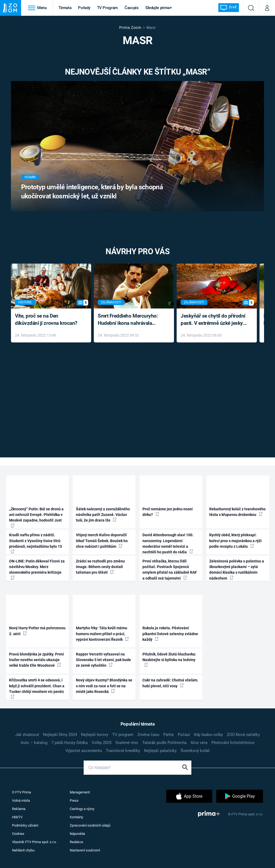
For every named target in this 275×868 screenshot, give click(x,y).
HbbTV (17, 817)
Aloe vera (199, 743)
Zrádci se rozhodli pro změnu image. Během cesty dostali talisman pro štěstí (100, 567)
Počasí (184, 735)
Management (80, 792)
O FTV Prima (22, 792)
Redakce (76, 842)
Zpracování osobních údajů (90, 825)
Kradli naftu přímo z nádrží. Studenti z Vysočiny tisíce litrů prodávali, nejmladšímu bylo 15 (36, 543)
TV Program (107, 8)
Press (74, 801)
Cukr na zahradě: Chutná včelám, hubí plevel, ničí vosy (170, 683)
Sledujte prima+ (159, 8)
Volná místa (21, 801)
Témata (65, 8)
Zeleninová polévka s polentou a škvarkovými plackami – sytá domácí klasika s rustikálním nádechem (237, 570)
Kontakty (76, 817)
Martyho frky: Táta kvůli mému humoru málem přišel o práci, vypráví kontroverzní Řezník (102, 634)
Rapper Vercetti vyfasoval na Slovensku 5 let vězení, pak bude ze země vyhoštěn (103, 660)
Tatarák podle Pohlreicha (164, 743)
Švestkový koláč (195, 751)
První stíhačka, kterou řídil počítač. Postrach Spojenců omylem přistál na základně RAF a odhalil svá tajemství (170, 570)
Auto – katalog (34, 743)
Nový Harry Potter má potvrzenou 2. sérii (37, 631)
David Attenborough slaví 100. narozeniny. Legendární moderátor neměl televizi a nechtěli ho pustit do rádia (168, 543)
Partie (169, 735)
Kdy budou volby (208, 735)
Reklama (19, 809)
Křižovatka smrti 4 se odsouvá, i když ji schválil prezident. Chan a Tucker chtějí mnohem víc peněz (37, 688)
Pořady (84, 8)
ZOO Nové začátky (243, 735)
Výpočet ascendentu (84, 751)
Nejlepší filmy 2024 (60, 735)
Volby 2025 (102, 743)
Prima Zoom (130, 28)
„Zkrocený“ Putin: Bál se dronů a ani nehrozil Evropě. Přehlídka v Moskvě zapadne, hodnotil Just (36, 517)
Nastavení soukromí (85, 850)
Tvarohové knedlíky (123, 751)
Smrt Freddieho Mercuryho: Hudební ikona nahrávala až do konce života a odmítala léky (130, 320)
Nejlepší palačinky (160, 751)
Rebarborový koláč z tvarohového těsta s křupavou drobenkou (237, 512)
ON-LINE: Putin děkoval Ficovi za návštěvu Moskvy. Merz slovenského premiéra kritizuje (37, 569)
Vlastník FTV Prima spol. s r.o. (34, 842)
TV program (123, 735)
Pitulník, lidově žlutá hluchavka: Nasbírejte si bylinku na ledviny (169, 659)
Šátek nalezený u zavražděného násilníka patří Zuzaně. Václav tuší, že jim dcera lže (103, 515)
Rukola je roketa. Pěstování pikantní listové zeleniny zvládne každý (170, 634)
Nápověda (77, 834)
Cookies (18, 834)
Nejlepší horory (95, 735)
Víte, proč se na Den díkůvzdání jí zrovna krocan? (46, 319)
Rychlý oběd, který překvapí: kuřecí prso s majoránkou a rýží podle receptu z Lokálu (235, 541)
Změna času (148, 735)
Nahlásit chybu (23, 850)
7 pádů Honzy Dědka (69, 743)
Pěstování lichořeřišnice (233, 743)
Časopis (132, 8)
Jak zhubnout (27, 735)
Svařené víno (127, 743)
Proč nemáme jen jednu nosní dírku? (168, 512)
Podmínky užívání (25, 825)
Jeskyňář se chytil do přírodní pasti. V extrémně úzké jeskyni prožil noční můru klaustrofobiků (214, 320)
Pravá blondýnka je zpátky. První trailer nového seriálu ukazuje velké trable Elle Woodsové (36, 660)
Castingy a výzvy (82, 809)
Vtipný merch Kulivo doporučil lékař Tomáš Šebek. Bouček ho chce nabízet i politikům (102, 541)
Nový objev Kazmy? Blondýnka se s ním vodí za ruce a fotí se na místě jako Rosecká (104, 686)
